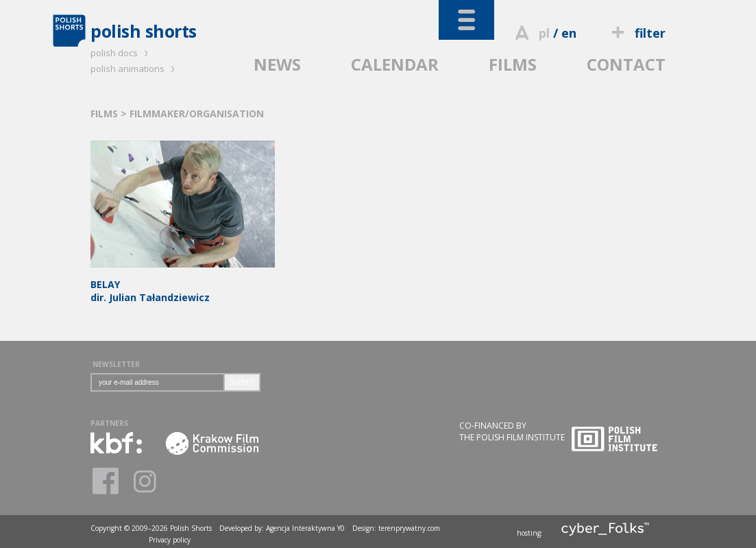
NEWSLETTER (116, 364)
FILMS (513, 64)
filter (637, 33)
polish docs (121, 53)
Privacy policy (170, 540)
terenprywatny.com (409, 528)
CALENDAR (395, 64)
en (569, 33)
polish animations (135, 69)
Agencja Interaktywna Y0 (305, 528)
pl (544, 33)
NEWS (277, 64)
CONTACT (626, 64)
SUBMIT (242, 382)
